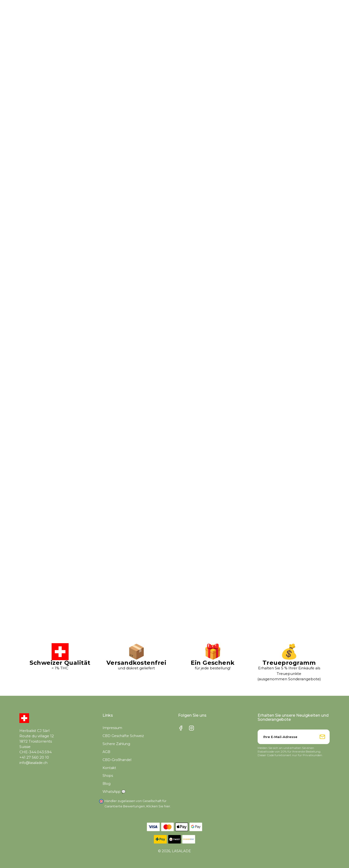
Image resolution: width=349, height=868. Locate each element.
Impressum (112, 728)
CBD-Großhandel (117, 760)
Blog (107, 784)
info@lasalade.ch (33, 763)
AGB (106, 752)
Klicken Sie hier (158, 806)
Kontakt (109, 768)
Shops (108, 776)
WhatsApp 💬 (114, 792)
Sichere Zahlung (116, 744)
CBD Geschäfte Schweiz (123, 736)
